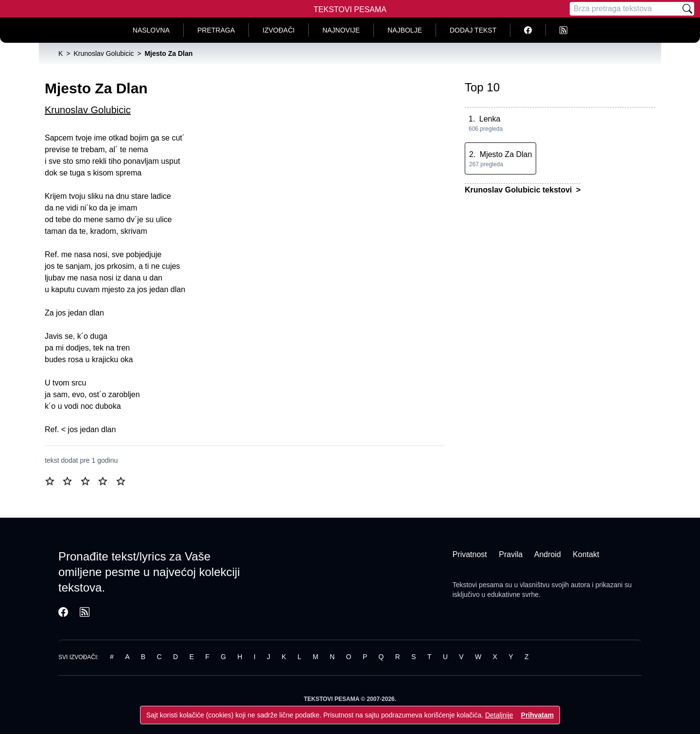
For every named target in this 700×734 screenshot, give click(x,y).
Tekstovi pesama (478, 585)
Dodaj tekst (473, 30)
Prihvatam (538, 715)
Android (548, 554)
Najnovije (341, 30)
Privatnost (470, 554)
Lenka (490, 119)
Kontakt (586, 554)
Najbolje (405, 30)
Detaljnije (499, 715)
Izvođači (279, 30)
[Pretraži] (687, 9)
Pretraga (216, 30)
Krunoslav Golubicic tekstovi (519, 190)
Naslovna (151, 30)
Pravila (511, 554)
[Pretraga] (625, 9)
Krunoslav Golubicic (88, 110)
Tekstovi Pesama (350, 9)
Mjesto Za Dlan (506, 154)
